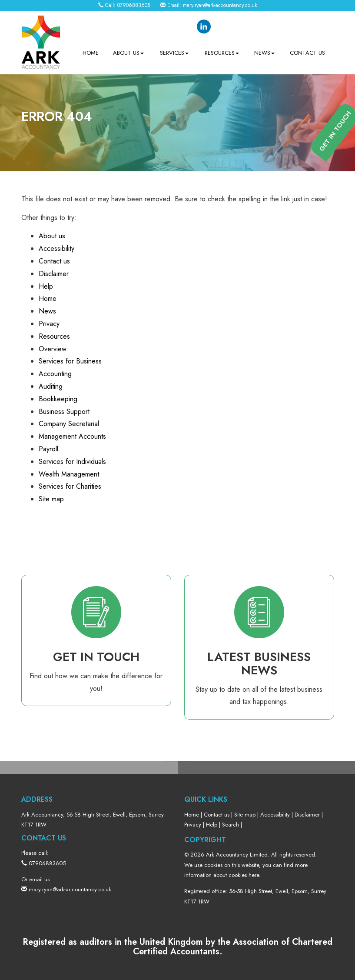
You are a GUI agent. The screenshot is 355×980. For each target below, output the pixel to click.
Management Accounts (72, 436)
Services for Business (70, 361)
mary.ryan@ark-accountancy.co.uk (220, 5)
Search (231, 825)
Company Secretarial (69, 424)
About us (128, 53)
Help (46, 286)
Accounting (55, 374)
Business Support (64, 412)
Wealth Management (69, 474)
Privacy (49, 324)
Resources (222, 53)
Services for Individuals (72, 462)
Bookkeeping (58, 399)
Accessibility (56, 248)
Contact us (307, 53)
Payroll (48, 449)
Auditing (51, 386)
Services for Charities (70, 486)
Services (174, 53)
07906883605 (134, 5)
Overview (53, 349)
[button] (343, 238)
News (264, 53)
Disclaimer (54, 274)
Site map (51, 499)
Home (91, 53)
